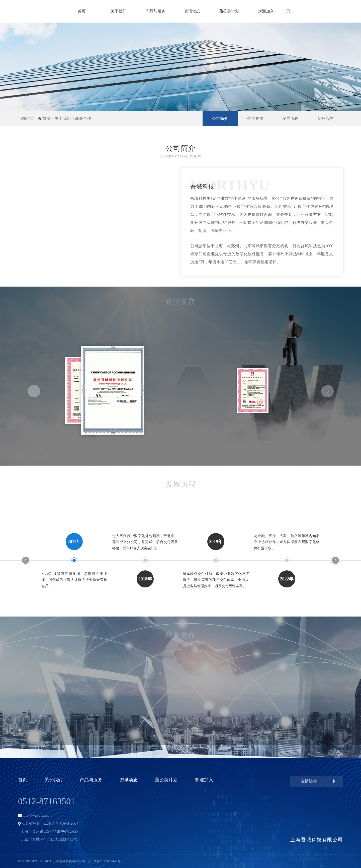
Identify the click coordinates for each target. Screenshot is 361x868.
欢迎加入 (266, 11)
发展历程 (290, 118)
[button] (34, 391)
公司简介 (220, 118)
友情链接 (309, 781)
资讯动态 (192, 11)
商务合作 (83, 118)
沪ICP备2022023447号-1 (106, 861)
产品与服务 (155, 11)
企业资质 (255, 118)
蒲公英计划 (229, 11)
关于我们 (119, 11)
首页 (82, 11)
